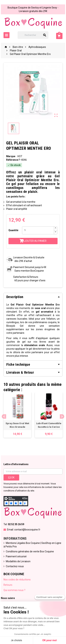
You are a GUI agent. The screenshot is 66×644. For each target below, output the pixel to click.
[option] (17, 415)
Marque (11, 156)
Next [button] (62, 416)
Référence (12, 160)
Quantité (13, 230)
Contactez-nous (15, 566)
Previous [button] (4, 416)
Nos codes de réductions (17, 580)
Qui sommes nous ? (14, 590)
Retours (8, 585)
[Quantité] (38, 230)
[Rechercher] (33, 35)
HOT (20, 156)
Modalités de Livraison (18, 561)
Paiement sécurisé (16, 556)
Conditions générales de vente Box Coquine (30, 551)
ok (11, 477)
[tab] (33, 297)
